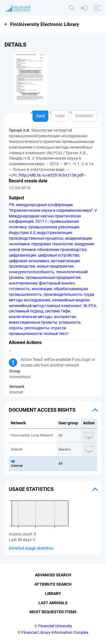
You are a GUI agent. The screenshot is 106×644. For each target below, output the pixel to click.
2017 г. (42, 221)
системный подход (26, 311)
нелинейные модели (71, 300)
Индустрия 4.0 (22, 233)
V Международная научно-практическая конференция (53, 216)
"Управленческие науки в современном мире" (51, 210)
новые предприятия (55, 266)
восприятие (65, 317)
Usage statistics (31, 489)
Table (60, 116)
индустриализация (55, 233)
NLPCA (90, 306)
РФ (12, 205)
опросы (16, 328)
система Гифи (58, 311)
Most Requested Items (53, 612)
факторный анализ (57, 283)
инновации (42, 289)
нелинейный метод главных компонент (45, 306)
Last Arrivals (53, 603)
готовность (19, 289)
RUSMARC (84, 116)
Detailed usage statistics (31, 548)
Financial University (55, 626)
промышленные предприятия (53, 277)
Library (53, 594)
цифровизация (22, 255)
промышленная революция (54, 227)
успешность (70, 322)
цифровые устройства (59, 255)
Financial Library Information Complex (55, 632)
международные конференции (44, 205)
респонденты (37, 328)
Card (40, 116)
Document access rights (42, 410)
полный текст (56, 334)
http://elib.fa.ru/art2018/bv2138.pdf (51, 175)
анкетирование (23, 283)
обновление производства (62, 250)
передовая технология (52, 244)
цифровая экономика (29, 261)
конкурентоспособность (32, 272)
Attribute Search (53, 584)
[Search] (72, 8)
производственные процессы (36, 238)
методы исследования (30, 300)
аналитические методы (31, 317)
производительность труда (69, 294)
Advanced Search (53, 575)
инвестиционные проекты (33, 322)
